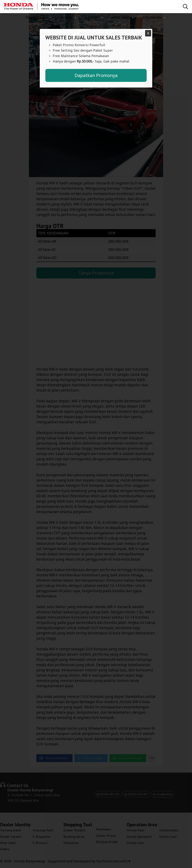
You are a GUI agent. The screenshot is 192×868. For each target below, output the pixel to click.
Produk (67, 17)
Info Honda (152, 17)
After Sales (121, 17)
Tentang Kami (36, 17)
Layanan (92, 17)
